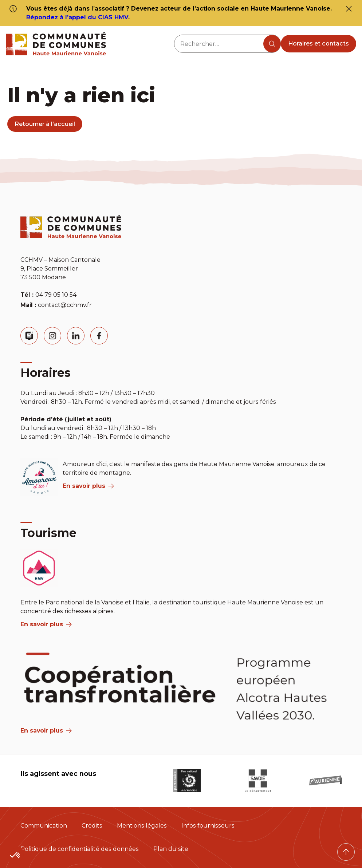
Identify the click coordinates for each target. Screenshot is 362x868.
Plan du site (171, 849)
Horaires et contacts (318, 44)
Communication (44, 826)
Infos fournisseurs (208, 826)
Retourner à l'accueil (45, 124)
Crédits (92, 826)
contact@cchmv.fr (65, 305)
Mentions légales (142, 826)
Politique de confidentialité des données (80, 849)
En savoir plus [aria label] (88, 486)
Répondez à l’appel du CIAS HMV (77, 17)
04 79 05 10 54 (56, 295)
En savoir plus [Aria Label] (46, 731)
